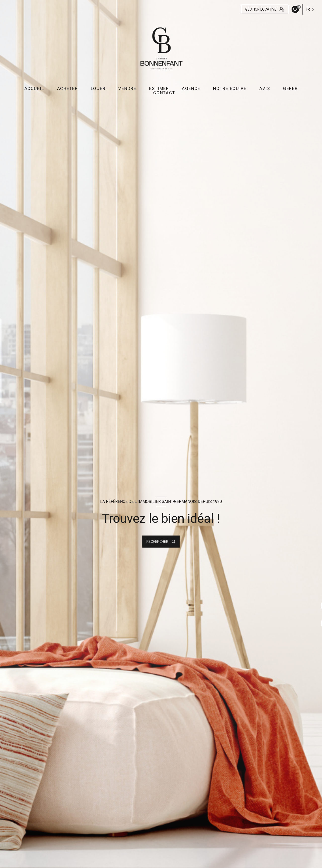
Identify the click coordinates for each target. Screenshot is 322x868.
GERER (290, 89)
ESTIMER (159, 89)
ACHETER (68, 89)
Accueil (34, 89)
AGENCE (191, 89)
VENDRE (127, 89)
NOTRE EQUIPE (230, 89)
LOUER (98, 89)
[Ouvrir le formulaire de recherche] (161, 542)
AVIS (265, 89)
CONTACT (164, 93)
